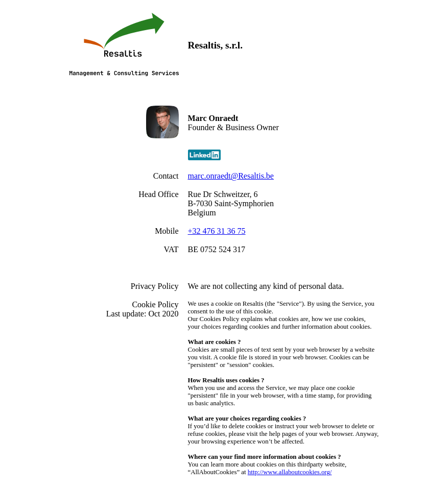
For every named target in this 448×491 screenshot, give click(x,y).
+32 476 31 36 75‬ (217, 231)
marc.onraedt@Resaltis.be (231, 176)
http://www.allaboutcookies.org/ (290, 472)
